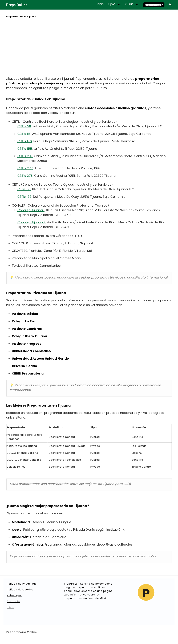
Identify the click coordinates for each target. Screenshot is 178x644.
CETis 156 (24, 197)
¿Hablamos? (154, 5)
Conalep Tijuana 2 (31, 222)
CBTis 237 (25, 156)
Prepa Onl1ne (17, 5)
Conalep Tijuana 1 (31, 210)
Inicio (100, 4)
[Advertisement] (89, 48)
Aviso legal (14, 595)
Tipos (112, 4)
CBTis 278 (25, 176)
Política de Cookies (20, 590)
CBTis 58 (24, 126)
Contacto (14, 601)
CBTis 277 (25, 168)
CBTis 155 (25, 149)
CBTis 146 (25, 141)
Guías (129, 4)
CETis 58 (24, 189)
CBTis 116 (24, 134)
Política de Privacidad (22, 584)
